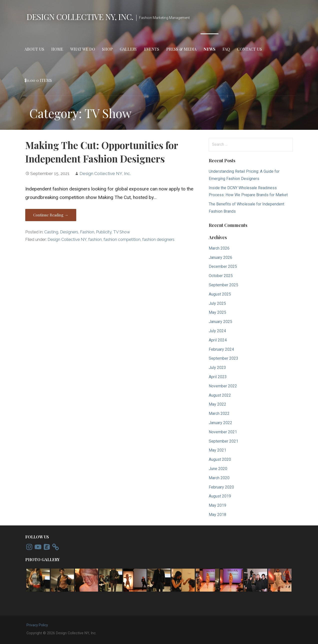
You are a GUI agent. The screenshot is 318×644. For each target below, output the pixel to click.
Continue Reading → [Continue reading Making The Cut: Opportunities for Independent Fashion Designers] (51, 215)
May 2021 (217, 450)
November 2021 (223, 432)
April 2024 (218, 340)
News (209, 49)
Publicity (104, 232)
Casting (51, 232)
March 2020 (219, 478)
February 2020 (221, 487)
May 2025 (217, 312)
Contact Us (249, 49)
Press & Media (181, 49)
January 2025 (220, 322)
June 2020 (218, 469)
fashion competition (122, 240)
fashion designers (158, 240)
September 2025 (223, 285)
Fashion (87, 232)
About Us (34, 49)
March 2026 (219, 248)
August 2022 (220, 395)
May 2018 (217, 515)
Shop (107, 49)
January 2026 (220, 257)
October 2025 (221, 276)
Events (152, 49)
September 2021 (223, 441)
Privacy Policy (37, 625)
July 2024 (217, 331)
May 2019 (217, 505)
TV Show (122, 232)
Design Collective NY (67, 240)
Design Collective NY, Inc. (80, 17)
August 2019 (220, 496)
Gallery (128, 49)
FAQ (226, 49)
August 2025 (220, 294)
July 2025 (217, 303)
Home (57, 49)
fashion (95, 240)
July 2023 (217, 368)
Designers (69, 232)
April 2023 (218, 377)
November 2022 (223, 386)
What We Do (83, 49)
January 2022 (220, 423)
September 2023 (223, 358)
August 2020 (220, 459)
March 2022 (219, 413)
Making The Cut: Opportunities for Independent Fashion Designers (102, 152)
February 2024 (221, 349)
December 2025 (223, 266)
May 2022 (217, 404)
